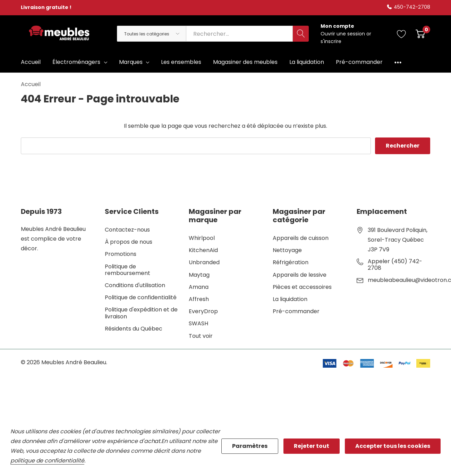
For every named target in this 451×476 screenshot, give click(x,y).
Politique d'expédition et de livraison (141, 313)
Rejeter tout (312, 446)
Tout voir (201, 336)
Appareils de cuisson (301, 238)
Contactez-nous (127, 230)
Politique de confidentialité (141, 297)
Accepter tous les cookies (393, 446)
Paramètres (250, 446)
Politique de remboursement (127, 270)
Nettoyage (287, 250)
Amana (199, 287)
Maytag (199, 275)
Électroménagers (76, 62)
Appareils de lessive (300, 275)
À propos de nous (129, 242)
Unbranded (204, 262)
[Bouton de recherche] (301, 34)
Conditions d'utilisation (135, 285)
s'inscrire (331, 41)
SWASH (198, 323)
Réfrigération (291, 262)
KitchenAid (203, 250)
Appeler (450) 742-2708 (395, 265)
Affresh (199, 299)
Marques (131, 62)
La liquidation (290, 299)
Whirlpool (202, 238)
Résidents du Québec (134, 329)
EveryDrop (203, 311)
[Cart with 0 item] (420, 34)
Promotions (121, 254)
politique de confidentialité (47, 461)
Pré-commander (296, 311)
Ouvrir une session (343, 34)
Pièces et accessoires (302, 287)
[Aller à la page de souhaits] (402, 34)
